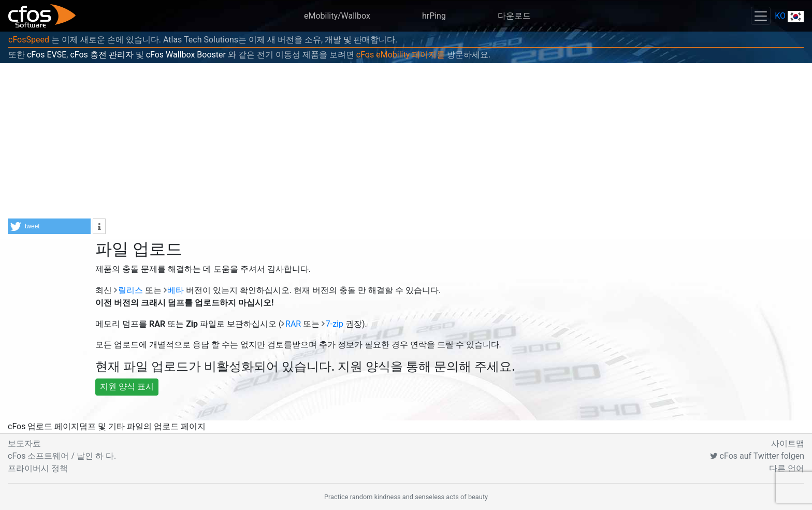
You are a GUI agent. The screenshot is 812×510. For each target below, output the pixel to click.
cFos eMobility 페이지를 (401, 55)
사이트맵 (788, 443)
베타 (176, 290)
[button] (49, 226)
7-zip (335, 324)
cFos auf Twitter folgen (757, 456)
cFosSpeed (29, 40)
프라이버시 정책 (38, 468)
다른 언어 (787, 468)
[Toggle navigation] (761, 16)
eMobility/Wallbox (337, 16)
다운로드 (514, 16)
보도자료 (24, 443)
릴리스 (130, 290)
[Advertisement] (406, 141)
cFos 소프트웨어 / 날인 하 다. (62, 456)
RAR (293, 324)
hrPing (434, 16)
